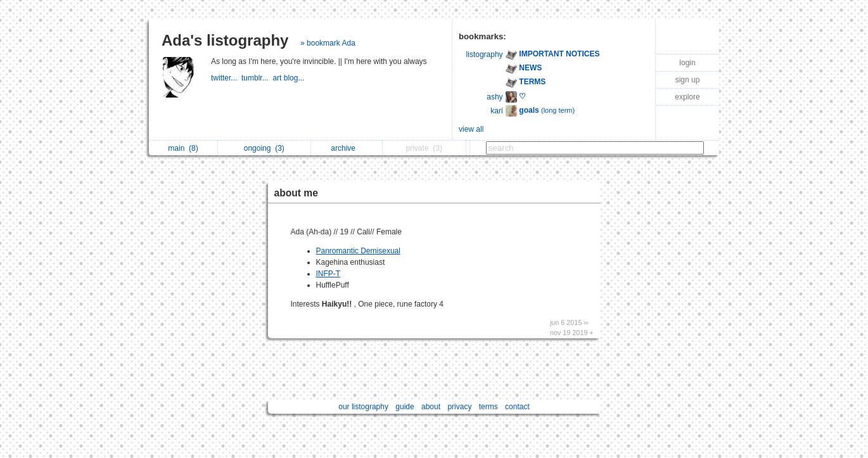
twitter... (226, 78)
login (687, 63)
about (431, 407)
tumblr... (257, 78)
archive (346, 148)
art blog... (289, 78)
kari (496, 111)
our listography (363, 407)
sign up (688, 80)
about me (296, 193)
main (183, 148)
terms (488, 407)
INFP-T (329, 274)
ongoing (264, 148)
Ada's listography (225, 40)
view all (471, 129)
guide (405, 407)
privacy (459, 407)
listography (485, 54)
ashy (495, 97)
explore (687, 97)
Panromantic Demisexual (358, 251)
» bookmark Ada (328, 43)
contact (517, 407)
